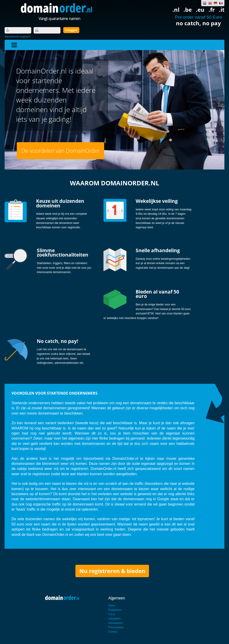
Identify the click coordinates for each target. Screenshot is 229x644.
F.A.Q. (112, 614)
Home (112, 605)
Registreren (115, 610)
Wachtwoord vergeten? (18, 37)
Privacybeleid (116, 627)
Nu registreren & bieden (112, 571)
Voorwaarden (116, 623)
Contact (113, 632)
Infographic (114, 619)
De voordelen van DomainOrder (60, 151)
